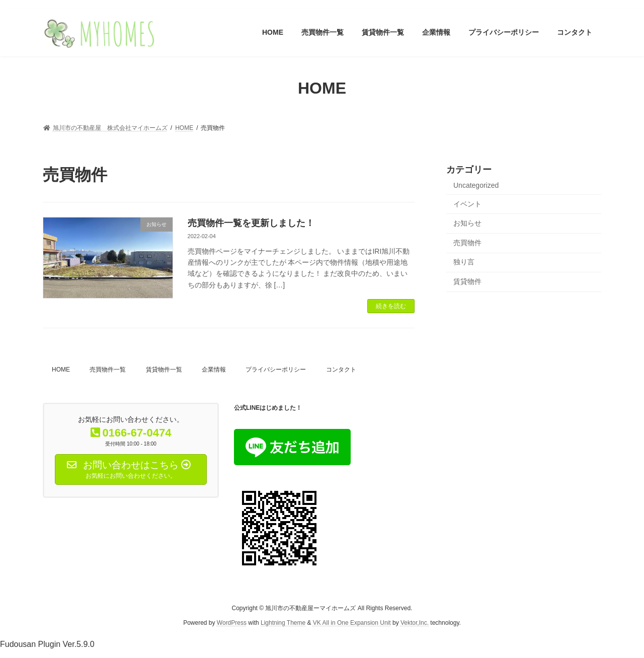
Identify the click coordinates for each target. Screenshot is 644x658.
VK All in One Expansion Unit (352, 623)
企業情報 (214, 370)
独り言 (464, 262)
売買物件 (467, 242)
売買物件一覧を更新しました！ (251, 223)
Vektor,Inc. (415, 623)
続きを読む (391, 306)
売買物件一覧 (108, 370)
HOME (61, 370)
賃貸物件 (467, 281)
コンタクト (341, 370)
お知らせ (467, 223)
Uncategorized (476, 185)
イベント (467, 203)
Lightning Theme (283, 623)
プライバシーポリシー (276, 370)
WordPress (232, 623)
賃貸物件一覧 (164, 370)
